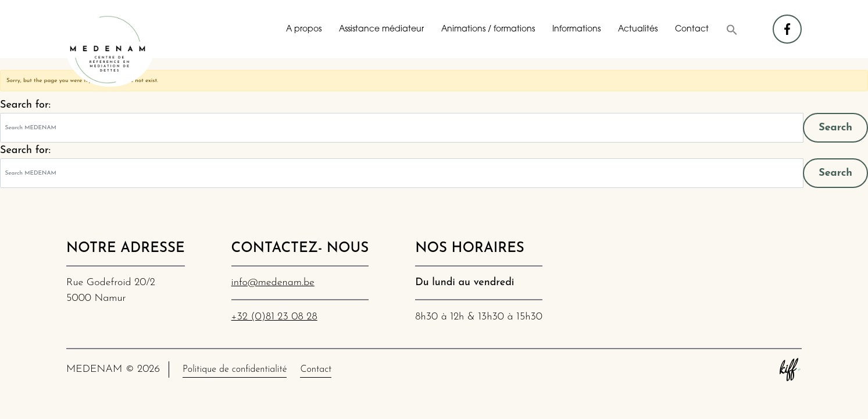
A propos (304, 29)
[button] (732, 30)
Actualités (638, 29)
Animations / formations (488, 29)
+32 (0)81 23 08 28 (274, 317)
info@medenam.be (273, 283)
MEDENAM (110, 49)
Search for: (25, 105)
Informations (576, 29)
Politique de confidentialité (235, 370)
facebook (788, 24)
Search (835, 128)
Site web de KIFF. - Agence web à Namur (790, 370)
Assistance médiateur (381, 29)
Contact (692, 29)
